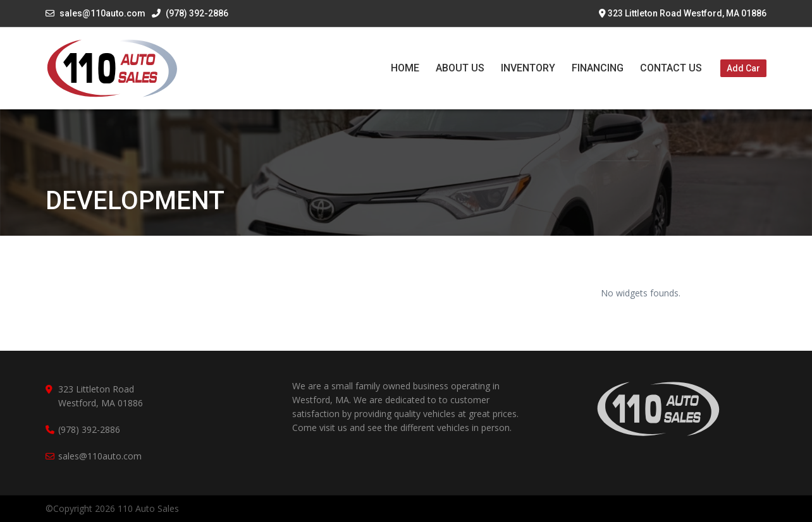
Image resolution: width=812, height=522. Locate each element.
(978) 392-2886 (190, 13)
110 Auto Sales (148, 508)
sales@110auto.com (102, 13)
